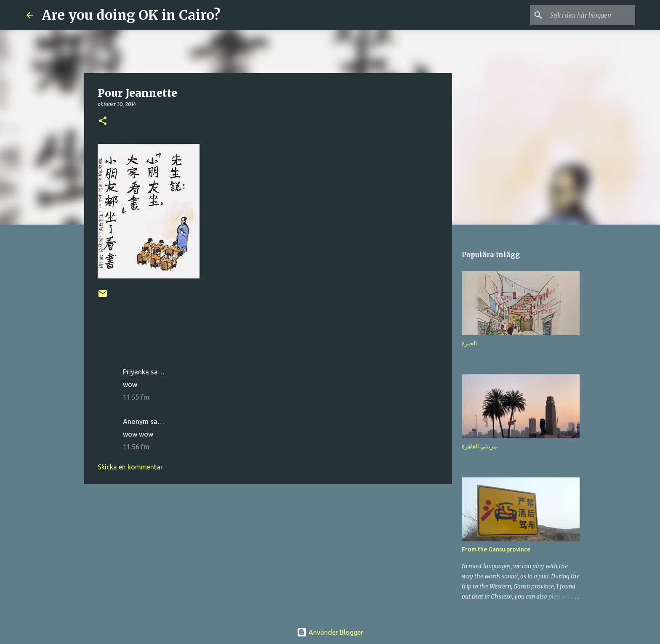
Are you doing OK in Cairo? (131, 15)
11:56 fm (136, 447)
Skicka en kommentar (130, 467)
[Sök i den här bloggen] (591, 15)
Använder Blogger (330, 632)
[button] (103, 121)
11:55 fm (136, 397)
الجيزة (469, 343)
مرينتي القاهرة (479, 446)
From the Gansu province (496, 549)
